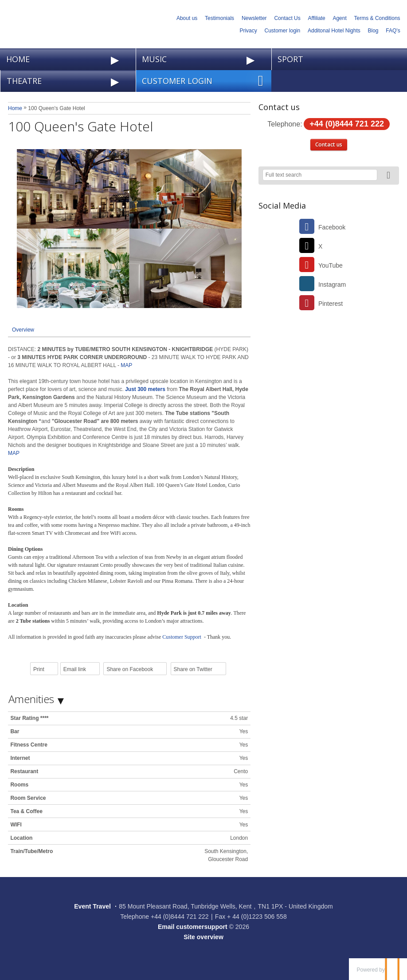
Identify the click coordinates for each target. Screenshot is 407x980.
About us (187, 18)
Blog (373, 31)
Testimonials (219, 18)
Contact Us (287, 18)
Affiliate (317, 18)
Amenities (31, 699)
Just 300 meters (145, 389)
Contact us (329, 144)
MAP (126, 365)
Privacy (248, 31)
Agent (339, 18)
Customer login (283, 31)
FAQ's (393, 31)
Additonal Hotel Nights (334, 31)
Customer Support (182, 637)
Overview (23, 330)
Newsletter (254, 18)
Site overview (203, 937)
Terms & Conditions (377, 18)
